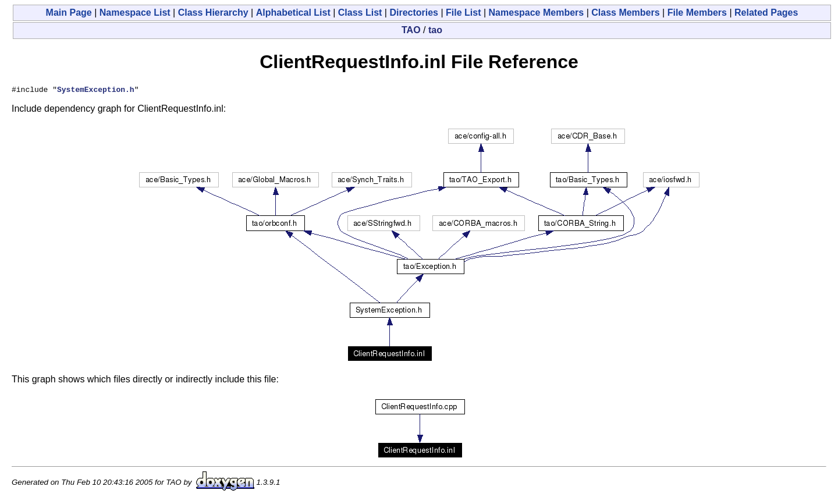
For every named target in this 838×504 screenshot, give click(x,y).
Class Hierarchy (213, 13)
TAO (411, 30)
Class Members (625, 13)
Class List (360, 13)
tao (435, 30)
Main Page (69, 13)
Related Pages (766, 13)
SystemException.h (96, 91)
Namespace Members (537, 13)
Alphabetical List (293, 13)
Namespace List (135, 13)
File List (463, 13)
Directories (414, 13)
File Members (697, 13)
